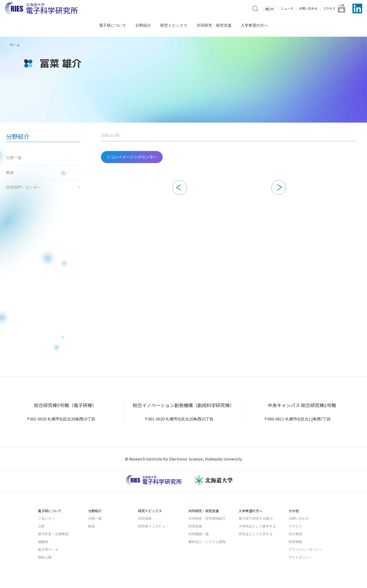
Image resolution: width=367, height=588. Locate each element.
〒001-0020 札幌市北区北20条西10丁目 (61, 419)
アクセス (329, 8)
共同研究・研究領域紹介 (207, 518)
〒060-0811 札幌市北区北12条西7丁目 (297, 419)
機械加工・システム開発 (207, 542)
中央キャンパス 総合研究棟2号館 (302, 405)
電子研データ (48, 549)
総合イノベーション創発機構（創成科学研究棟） (183, 405)
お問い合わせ (308, 8)
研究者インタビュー (153, 526)
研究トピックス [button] (174, 25)
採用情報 (295, 542)
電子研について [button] (113, 25)
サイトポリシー (300, 557)
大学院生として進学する (257, 526)
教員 (92, 526)
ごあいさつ (46, 518)
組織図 (43, 542)
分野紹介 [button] (143, 25)
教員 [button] (10, 172)
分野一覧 (95, 518)
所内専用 (295, 534)
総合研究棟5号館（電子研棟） (65, 405)
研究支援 (195, 526)
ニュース (287, 8)
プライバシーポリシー (306, 549)
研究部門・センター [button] (43, 187)
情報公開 (45, 557)
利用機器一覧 (199, 534)
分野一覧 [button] (14, 158)
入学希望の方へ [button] (254, 25)
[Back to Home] (41, 9)
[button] (255, 8)
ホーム (15, 45)
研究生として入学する (256, 534)
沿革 (41, 526)
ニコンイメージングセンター (132, 157)
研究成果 (145, 518)
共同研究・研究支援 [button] (214, 25)
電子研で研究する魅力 (256, 518)
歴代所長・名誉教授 (53, 534)
